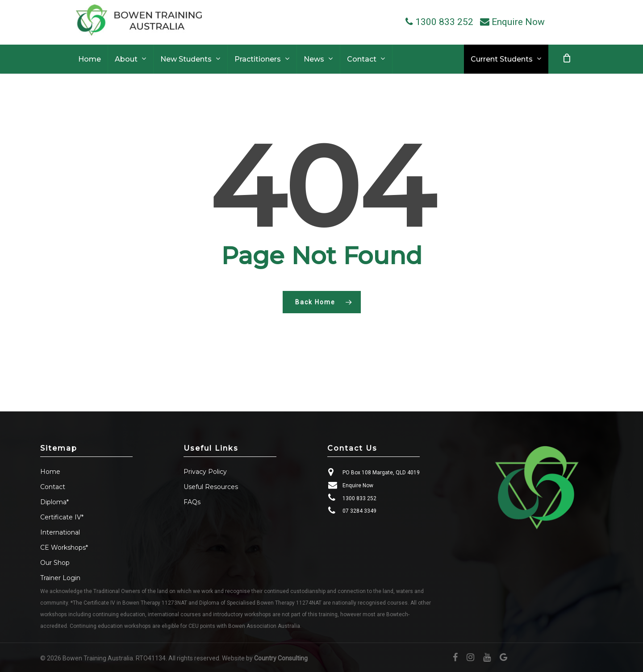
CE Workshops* (64, 548)
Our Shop (55, 563)
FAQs (192, 502)
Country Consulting (281, 658)
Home (50, 472)
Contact (53, 487)
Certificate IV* (62, 517)
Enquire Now (358, 485)
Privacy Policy (205, 472)
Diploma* (54, 502)
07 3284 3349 (359, 511)
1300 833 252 (359, 498)
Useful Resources (211, 487)
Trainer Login (60, 578)
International (60, 532)
